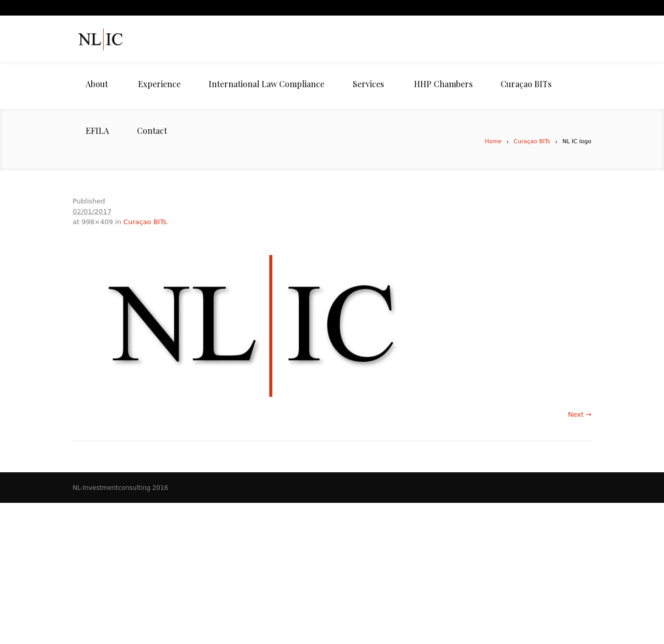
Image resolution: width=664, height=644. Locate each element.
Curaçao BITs (532, 141)
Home (493, 141)
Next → (580, 414)
